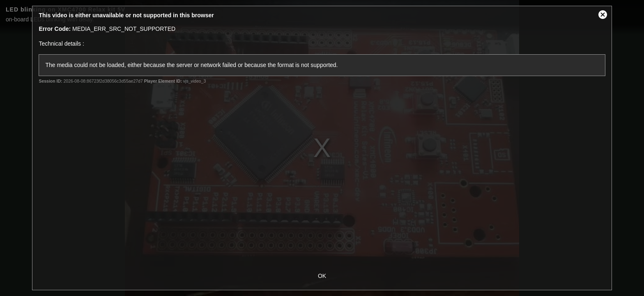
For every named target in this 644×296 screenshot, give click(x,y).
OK (322, 276)
